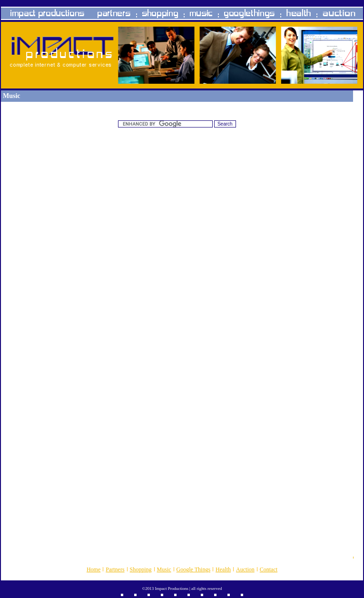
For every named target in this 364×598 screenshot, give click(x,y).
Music (164, 569)
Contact (269, 569)
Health (223, 569)
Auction (245, 569)
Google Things (193, 569)
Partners (115, 569)
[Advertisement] (177, 206)
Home (93, 569)
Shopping (141, 569)
